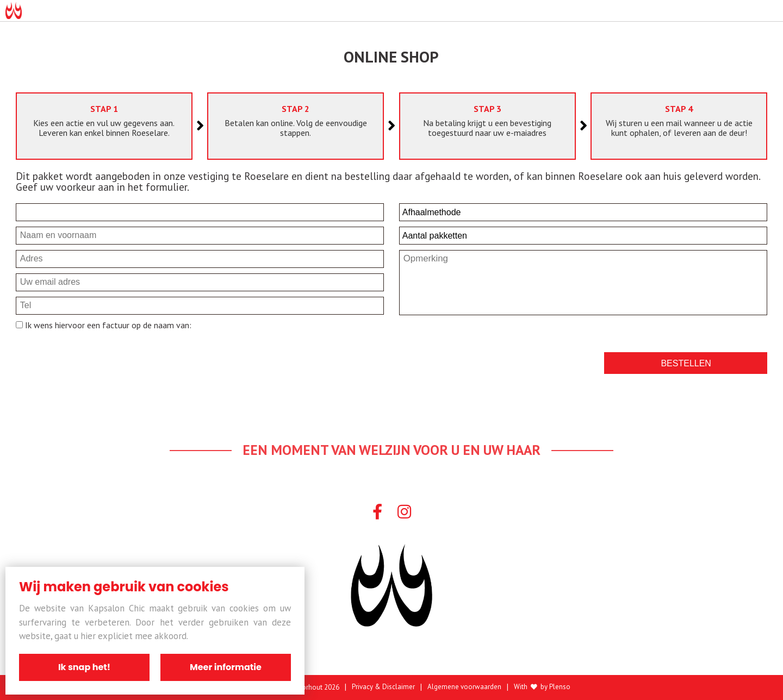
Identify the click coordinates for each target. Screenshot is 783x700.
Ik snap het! (84, 667)
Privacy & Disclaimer (383, 687)
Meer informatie (226, 667)
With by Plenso (542, 687)
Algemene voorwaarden (464, 687)
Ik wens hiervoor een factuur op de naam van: (107, 325)
